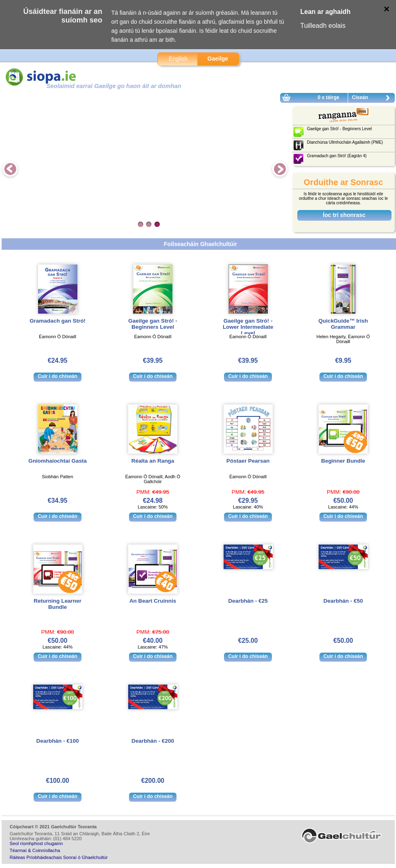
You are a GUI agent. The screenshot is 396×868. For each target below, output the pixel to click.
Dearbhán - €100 (58, 741)
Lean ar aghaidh (325, 12)
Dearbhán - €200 (153, 741)
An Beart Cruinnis (153, 601)
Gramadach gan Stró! (58, 321)
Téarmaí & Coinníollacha (35, 850)
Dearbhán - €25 (248, 601)
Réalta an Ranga (153, 461)
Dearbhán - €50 (343, 601)
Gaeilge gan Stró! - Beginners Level (153, 324)
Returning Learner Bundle (57, 604)
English (178, 59)
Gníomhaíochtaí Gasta (58, 461)
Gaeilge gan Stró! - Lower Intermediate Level (248, 327)
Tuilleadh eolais (323, 26)
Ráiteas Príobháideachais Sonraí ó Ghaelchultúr (59, 857)
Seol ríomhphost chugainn (36, 843)
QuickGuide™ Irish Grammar (343, 324)
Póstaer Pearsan (248, 461)
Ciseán (373, 99)
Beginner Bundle (343, 461)
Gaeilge (218, 59)
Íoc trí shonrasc (344, 215)
